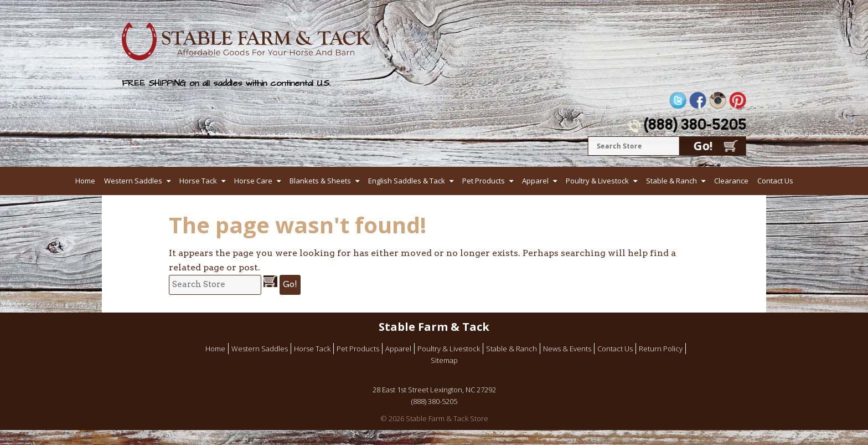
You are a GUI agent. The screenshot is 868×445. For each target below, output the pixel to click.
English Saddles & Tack (407, 181)
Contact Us (775, 181)
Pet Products (484, 181)
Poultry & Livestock (597, 181)
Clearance (731, 181)
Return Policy (661, 349)
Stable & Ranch (671, 181)
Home (85, 181)
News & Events (567, 349)
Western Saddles (133, 181)
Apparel (535, 181)
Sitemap (444, 360)
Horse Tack (198, 181)
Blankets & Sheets (320, 181)
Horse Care (253, 181)
